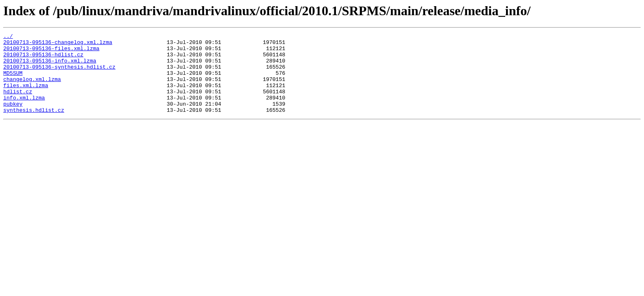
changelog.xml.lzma (32, 89)
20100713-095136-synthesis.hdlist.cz (59, 74)
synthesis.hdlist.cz (34, 126)
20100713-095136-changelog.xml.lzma (58, 44)
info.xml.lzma (24, 111)
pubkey (13, 118)
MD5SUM (13, 81)
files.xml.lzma (26, 96)
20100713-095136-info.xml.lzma (50, 67)
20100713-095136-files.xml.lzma (51, 52)
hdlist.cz (18, 104)
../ (8, 37)
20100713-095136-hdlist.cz (43, 59)
